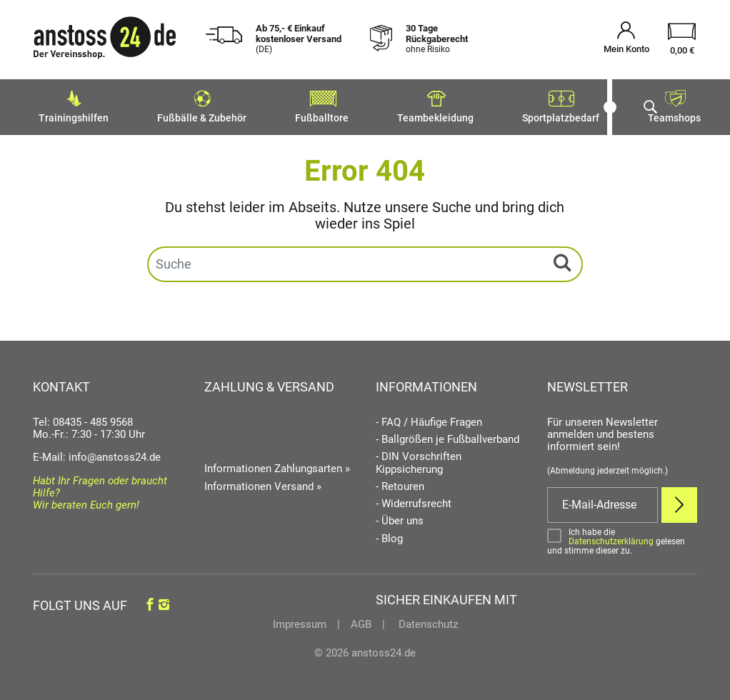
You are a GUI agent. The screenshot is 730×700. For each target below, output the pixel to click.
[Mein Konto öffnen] (626, 40)
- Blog (389, 535)
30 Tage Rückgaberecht (437, 39)
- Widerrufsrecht (414, 500)
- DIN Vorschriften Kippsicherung (419, 459)
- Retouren (400, 482)
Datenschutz (427, 620)
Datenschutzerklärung (611, 537)
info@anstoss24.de (115, 453)
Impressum (300, 620)
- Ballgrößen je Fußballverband (447, 435)
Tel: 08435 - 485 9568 (83, 418)
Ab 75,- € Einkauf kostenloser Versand (299, 39)
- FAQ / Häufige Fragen (429, 418)
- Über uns (400, 517)
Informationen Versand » (263, 482)
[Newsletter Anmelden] (679, 501)
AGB (361, 620)
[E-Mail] (602, 501)
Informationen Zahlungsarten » (277, 464)
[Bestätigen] (622, 537)
